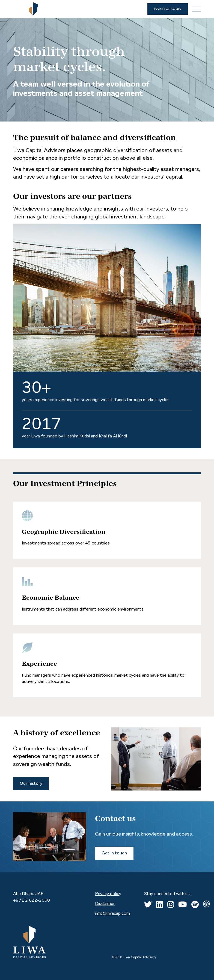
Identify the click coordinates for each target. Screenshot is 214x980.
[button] (197, 9)
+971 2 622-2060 (32, 901)
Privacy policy (108, 894)
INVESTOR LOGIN (168, 9)
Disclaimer (105, 904)
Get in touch (114, 853)
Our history (31, 784)
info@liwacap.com (112, 914)
